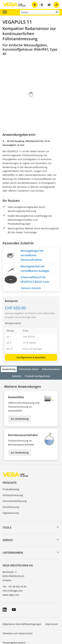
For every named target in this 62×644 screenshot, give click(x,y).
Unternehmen (13, 534)
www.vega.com (11, 576)
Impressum (52, 606)
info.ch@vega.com (13, 572)
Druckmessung (11, 489)
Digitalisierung (11, 495)
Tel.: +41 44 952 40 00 (15, 568)
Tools (7, 509)
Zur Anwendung (20, 400)
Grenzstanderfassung (15, 483)
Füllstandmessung (13, 477)
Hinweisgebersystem (14, 624)
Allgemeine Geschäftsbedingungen (22, 606)
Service (8, 522)
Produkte (10, 464)
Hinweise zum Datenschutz (18, 615)
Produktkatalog (11, 471)
